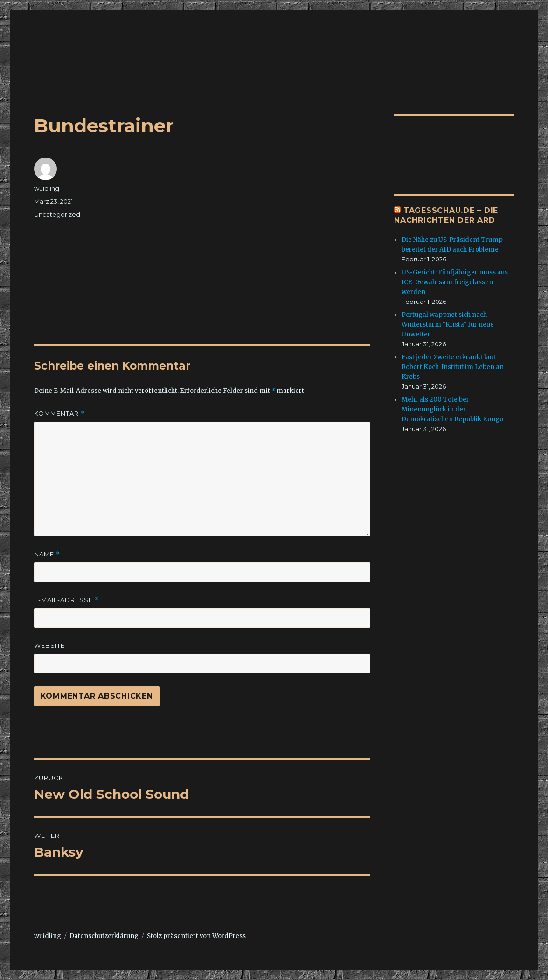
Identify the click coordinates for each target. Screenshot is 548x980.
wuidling (47, 188)
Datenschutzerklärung (104, 936)
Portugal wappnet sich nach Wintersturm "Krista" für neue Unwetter (448, 325)
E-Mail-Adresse (66, 600)
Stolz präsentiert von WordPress (196, 936)
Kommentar (59, 414)
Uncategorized (57, 214)
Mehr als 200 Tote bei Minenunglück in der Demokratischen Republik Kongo (452, 409)
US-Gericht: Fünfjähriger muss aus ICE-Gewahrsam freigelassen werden (455, 282)
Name (47, 554)
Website (49, 645)
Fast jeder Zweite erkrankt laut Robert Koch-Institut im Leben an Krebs (453, 367)
